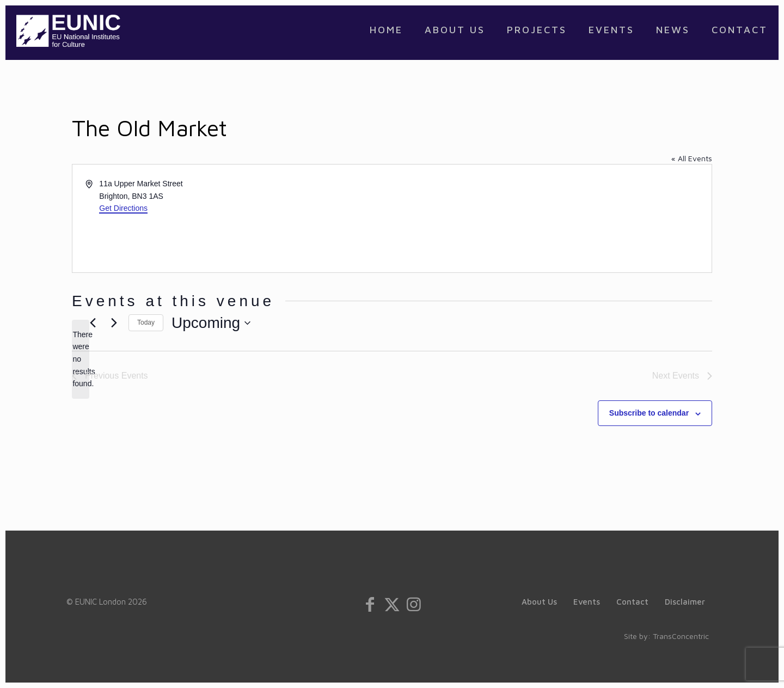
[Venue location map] (551, 218)
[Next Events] (114, 323)
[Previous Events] (93, 323)
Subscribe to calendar (649, 413)
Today (146, 322)
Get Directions (123, 208)
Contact (632, 602)
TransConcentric (681, 636)
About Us (539, 602)
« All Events (692, 158)
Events (587, 602)
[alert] (81, 359)
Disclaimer (685, 602)
